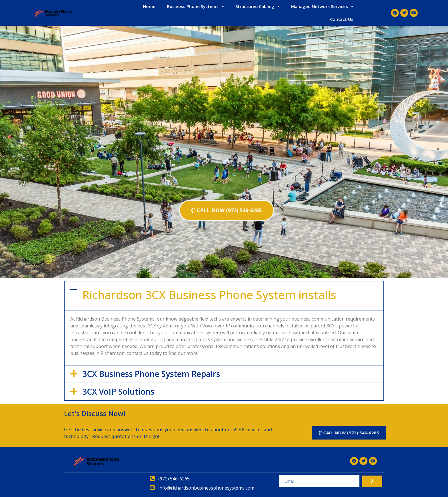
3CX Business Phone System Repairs (151, 374)
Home (149, 6)
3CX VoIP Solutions (118, 391)
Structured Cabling (258, 6)
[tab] (224, 296)
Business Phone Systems (195, 6)
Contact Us (342, 19)
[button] (227, 210)
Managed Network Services (322, 6)
